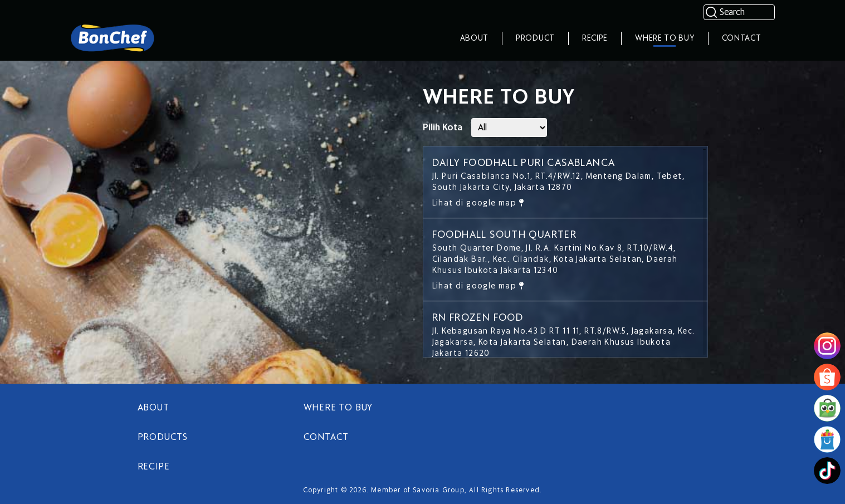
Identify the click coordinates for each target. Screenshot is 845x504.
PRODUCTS (163, 437)
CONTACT (326, 437)
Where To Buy (665, 38)
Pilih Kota (443, 128)
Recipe (595, 38)
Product (535, 38)
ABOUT (153, 408)
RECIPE (154, 467)
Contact (742, 38)
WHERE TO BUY (338, 408)
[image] (827, 346)
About (475, 38)
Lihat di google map (478, 203)
